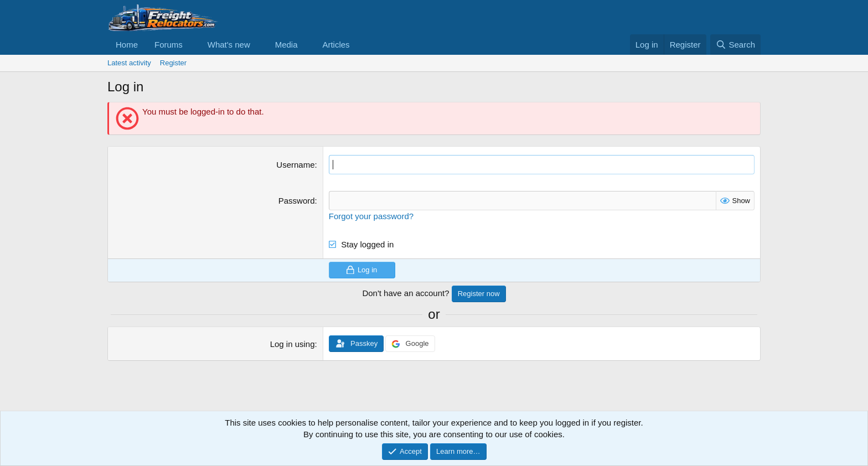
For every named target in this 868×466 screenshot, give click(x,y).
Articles (336, 45)
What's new (229, 45)
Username (295, 165)
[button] (192, 45)
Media (286, 45)
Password (297, 201)
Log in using (293, 344)
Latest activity (129, 63)
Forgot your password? (371, 216)
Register (173, 63)
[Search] (735, 45)
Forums (169, 45)
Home (127, 45)
